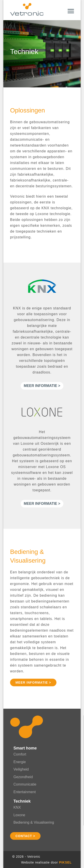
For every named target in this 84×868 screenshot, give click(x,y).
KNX (17, 807)
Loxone (19, 815)
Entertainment (25, 792)
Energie (20, 762)
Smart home (25, 748)
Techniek (22, 801)
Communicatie (25, 784)
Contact (24, 836)
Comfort (20, 754)
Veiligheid (21, 769)
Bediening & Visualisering (34, 822)
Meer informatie (40, 386)
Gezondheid (23, 777)
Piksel (65, 862)
